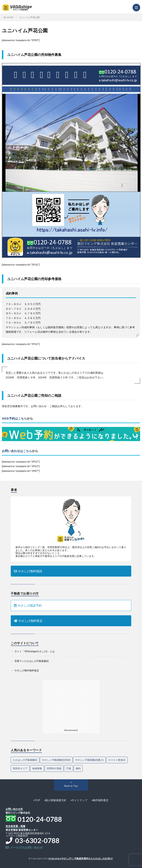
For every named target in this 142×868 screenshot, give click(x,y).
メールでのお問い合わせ (24, 847)
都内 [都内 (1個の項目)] (78, 768)
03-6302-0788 (33, 840)
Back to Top (71, 786)
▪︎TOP (37, 800)
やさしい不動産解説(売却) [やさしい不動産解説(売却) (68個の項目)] (56, 760)
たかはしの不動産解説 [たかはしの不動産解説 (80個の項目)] (25, 760)
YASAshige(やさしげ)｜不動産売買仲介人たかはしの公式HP (81, 858)
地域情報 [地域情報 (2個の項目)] (37, 768)
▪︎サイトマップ (79, 800)
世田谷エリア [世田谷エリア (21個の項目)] (20, 768)
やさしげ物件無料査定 (27, 670)
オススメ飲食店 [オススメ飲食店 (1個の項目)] (117, 760)
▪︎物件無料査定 (100, 800)
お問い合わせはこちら (17, 451)
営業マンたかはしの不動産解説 (32, 661)
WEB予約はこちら (14, 418)
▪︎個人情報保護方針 (55, 800)
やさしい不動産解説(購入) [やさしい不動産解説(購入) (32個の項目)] (89, 760)
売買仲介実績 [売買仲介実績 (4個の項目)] (54, 768)
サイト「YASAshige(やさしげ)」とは (35, 651)
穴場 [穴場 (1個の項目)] (69, 768)
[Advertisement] (71, 704)
